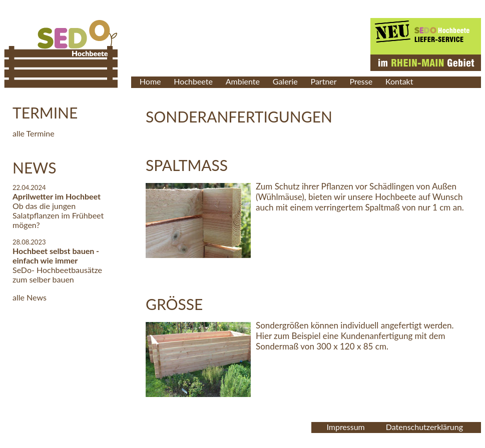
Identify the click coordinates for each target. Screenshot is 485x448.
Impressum (345, 427)
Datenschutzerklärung (424, 427)
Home (150, 81)
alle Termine (34, 133)
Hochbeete (193, 81)
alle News (30, 297)
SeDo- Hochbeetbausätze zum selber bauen (57, 274)
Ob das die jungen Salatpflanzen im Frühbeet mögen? (58, 215)
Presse (361, 81)
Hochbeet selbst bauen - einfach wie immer (56, 255)
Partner (324, 81)
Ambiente (243, 81)
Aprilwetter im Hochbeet (57, 196)
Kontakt (399, 81)
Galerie (285, 81)
